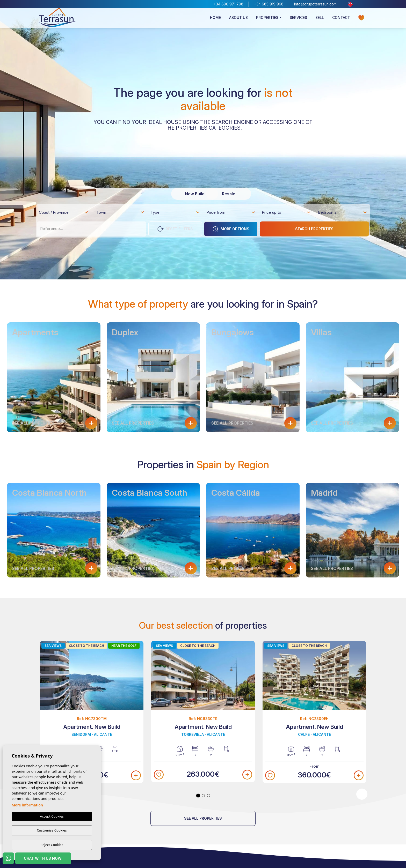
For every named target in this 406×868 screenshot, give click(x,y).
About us (238, 20)
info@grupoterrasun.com (315, 4)
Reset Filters (175, 229)
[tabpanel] (92, 712)
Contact (341, 20)
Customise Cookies (52, 830)
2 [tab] (203, 796)
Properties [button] (267, 20)
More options (231, 229)
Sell (320, 20)
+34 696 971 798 (229, 4)
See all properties (203, 818)
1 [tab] (198, 795)
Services (298, 20)
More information (27, 806)
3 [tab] (208, 796)
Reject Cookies (52, 845)
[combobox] (64, 212)
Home (215, 20)
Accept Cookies (52, 817)
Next (362, 794)
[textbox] (65, 213)
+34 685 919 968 (269, 4)
